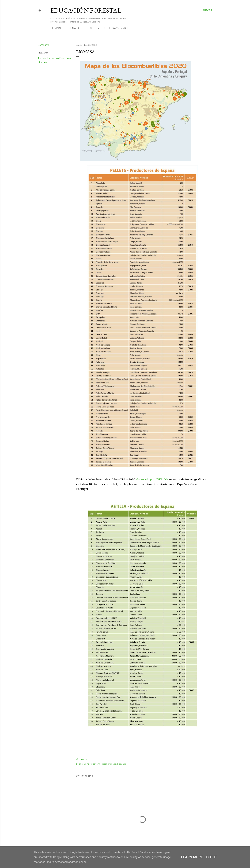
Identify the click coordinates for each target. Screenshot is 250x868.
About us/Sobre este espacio (99, 28)
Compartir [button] (43, 45)
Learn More (192, 857)
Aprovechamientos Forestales (54, 58)
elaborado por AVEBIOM (152, 479)
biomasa (43, 62)
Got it (212, 857)
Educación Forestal (86, 10)
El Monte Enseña (63, 28)
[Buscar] (207, 10)
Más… (126, 28)
